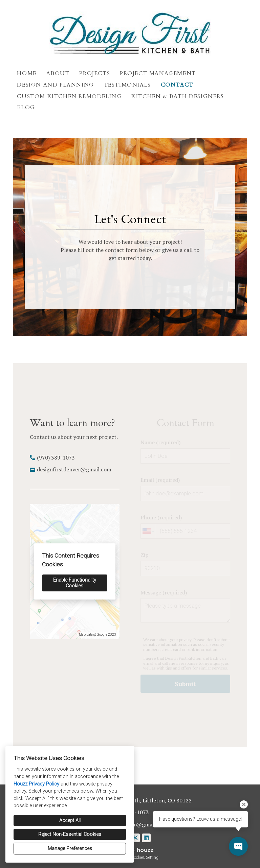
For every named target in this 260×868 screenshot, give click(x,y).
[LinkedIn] (146, 838)
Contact (177, 85)
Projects (95, 73)
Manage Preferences (70, 849)
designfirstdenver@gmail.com (74, 469)
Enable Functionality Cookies (75, 583)
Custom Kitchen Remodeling (69, 96)
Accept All (70, 820)
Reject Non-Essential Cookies (70, 834)
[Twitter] (135, 838)
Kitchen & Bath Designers (178, 96)
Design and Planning (55, 85)
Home (27, 73)
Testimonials (127, 85)
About (58, 73)
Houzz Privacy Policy (36, 784)
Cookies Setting (145, 858)
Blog (26, 108)
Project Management (158, 73)
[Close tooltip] (244, 804)
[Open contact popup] (238, 846)
